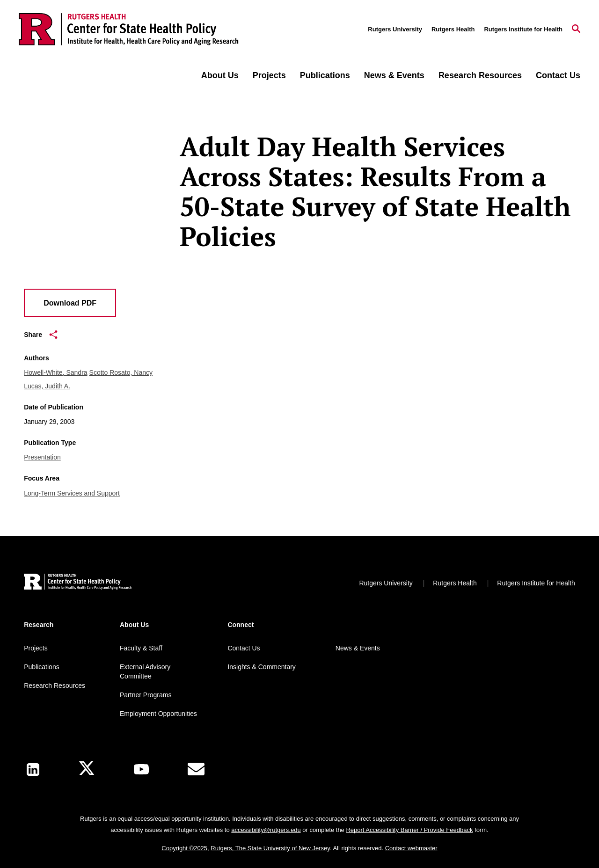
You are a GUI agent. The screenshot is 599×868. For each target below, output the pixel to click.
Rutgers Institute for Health (523, 29)
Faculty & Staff (141, 648)
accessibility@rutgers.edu (266, 830)
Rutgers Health (453, 29)
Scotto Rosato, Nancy (121, 372)
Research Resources (480, 75)
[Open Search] (576, 29)
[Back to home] (78, 583)
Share (41, 335)
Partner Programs (146, 695)
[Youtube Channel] (141, 769)
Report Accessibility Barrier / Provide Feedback (409, 830)
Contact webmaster (411, 848)
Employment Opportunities (158, 714)
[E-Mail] (196, 769)
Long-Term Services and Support (72, 493)
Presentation (42, 457)
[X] (87, 770)
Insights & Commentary (262, 667)
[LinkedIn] (33, 770)
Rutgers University (395, 29)
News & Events (394, 75)
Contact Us (558, 75)
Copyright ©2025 (184, 848)
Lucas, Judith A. (47, 386)
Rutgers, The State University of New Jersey (270, 848)
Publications (325, 75)
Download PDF (70, 303)
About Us (220, 75)
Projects (269, 75)
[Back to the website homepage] (129, 29)
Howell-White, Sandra (55, 372)
